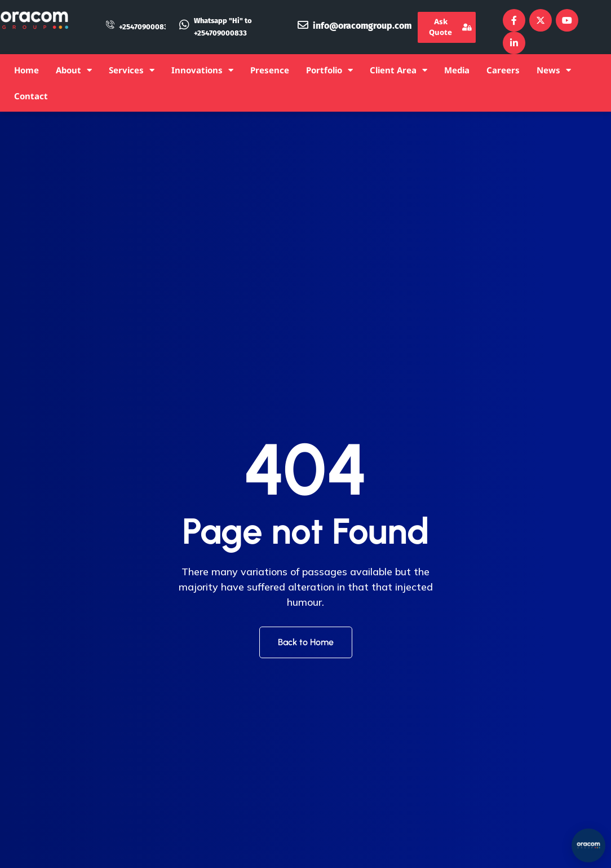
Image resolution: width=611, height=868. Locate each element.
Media (457, 70)
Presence (270, 70)
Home (26, 70)
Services (132, 70)
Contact (31, 96)
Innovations (202, 70)
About (74, 70)
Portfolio (329, 70)
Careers (503, 70)
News (554, 70)
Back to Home (306, 642)
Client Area (399, 70)
